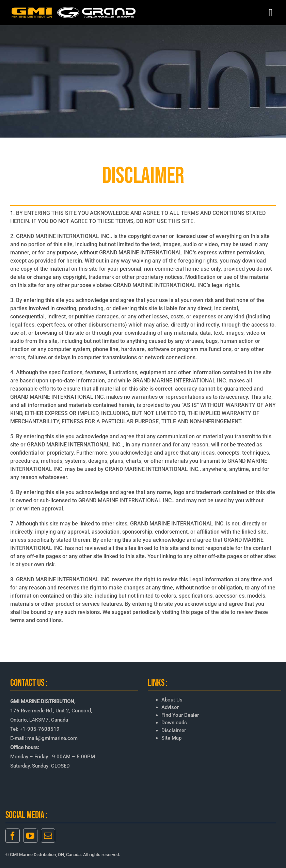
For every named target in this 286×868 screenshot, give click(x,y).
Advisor (170, 707)
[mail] (48, 836)
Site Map (171, 738)
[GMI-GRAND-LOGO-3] (74, 8)
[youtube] (30, 836)
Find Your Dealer (180, 715)
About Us (172, 700)
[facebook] (13, 836)
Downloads (174, 723)
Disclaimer (174, 730)
